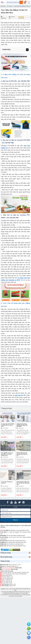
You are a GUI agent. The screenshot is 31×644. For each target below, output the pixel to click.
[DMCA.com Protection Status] (15, 550)
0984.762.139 (9, 581)
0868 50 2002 (12, 586)
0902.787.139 (11, 573)
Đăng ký (15, 520)
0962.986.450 (9, 575)
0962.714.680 (15, 574)
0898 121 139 (13, 584)
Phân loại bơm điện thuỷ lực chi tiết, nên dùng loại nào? (23, 483)
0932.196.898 (18, 573)
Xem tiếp (4, 437)
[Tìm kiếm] (21, 2)
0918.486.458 (8, 574)
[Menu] (29, 2)
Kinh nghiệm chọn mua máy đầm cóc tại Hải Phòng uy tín (7, 454)
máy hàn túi (19, 395)
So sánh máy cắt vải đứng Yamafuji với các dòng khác (8, 425)
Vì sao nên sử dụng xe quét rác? (7, 482)
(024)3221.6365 (23, 574)
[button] (30, 553)
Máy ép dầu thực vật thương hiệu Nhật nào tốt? (22, 454)
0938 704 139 (9, 583)
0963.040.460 (10, 578)
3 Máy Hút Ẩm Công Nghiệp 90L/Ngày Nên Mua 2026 (22, 425)
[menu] (27, 50)
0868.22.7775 (10, 577)
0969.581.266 (9, 580)
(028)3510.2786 (25, 573)
